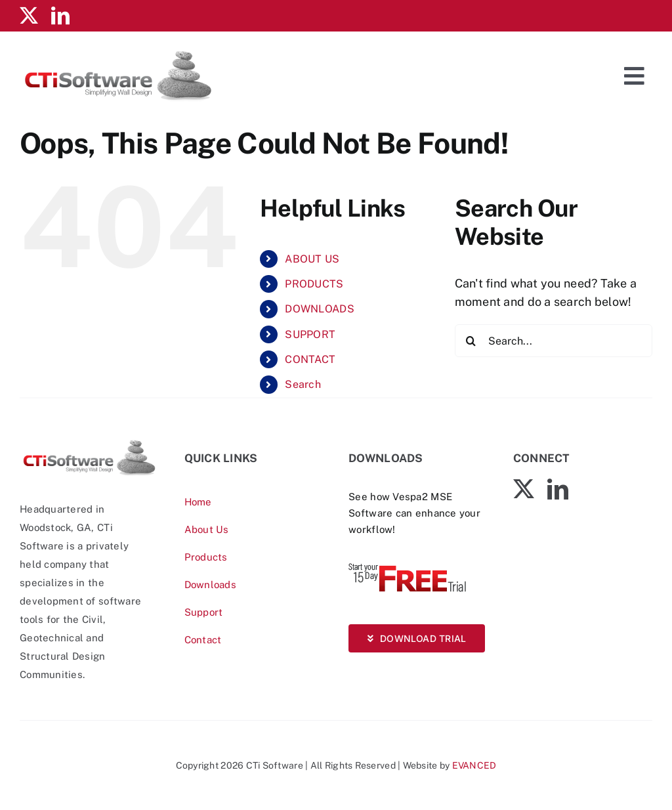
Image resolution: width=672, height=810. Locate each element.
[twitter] (29, 16)
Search (303, 384)
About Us (207, 529)
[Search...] (554, 341)
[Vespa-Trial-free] (408, 566)
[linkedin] (60, 16)
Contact (203, 640)
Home (198, 502)
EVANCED (474, 765)
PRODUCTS (314, 284)
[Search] (471, 341)
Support (204, 612)
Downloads (210, 585)
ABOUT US (312, 259)
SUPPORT (310, 334)
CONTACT (310, 359)
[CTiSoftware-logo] (89, 443)
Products (206, 557)
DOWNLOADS (319, 309)
